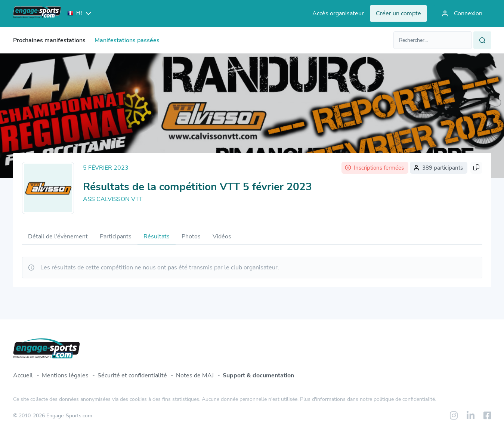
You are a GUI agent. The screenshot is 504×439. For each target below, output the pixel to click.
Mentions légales (65, 375)
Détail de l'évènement (58, 236)
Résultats (157, 236)
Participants (116, 236)
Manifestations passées (127, 40)
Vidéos (222, 236)
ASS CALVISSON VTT (113, 199)
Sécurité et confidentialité (132, 375)
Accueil (23, 375)
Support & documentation (258, 375)
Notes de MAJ (195, 375)
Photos (191, 236)
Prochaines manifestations (49, 40)
